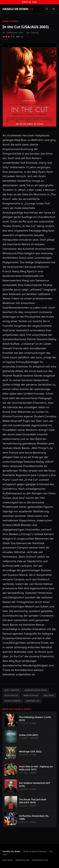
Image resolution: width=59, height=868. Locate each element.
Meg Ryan (49, 695)
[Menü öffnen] (54, 9)
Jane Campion (12, 690)
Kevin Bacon (11, 695)
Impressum (22, 860)
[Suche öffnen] (47, 9)
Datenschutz (40, 860)
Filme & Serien (10, 21)
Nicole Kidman (13, 701)
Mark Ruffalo (31, 695)
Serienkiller (33, 701)
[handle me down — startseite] (18, 9)
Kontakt (8, 860)
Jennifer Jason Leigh (36, 690)
